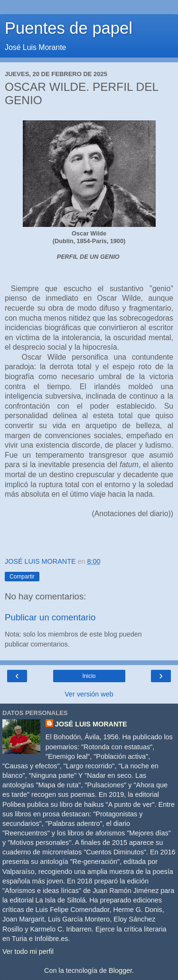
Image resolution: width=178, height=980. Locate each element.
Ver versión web (89, 694)
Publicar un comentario (50, 617)
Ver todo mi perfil (28, 951)
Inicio (89, 676)
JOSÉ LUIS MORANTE (91, 724)
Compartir (22, 577)
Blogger (120, 970)
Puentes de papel (69, 28)
